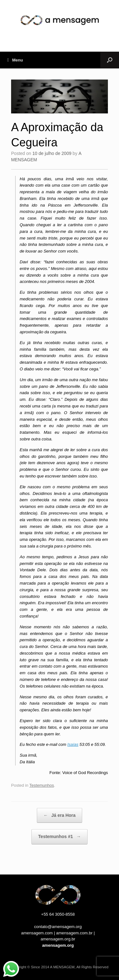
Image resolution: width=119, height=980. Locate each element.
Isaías (73, 744)
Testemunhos (42, 785)
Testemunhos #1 (59, 837)
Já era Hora (60, 816)
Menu (15, 60)
